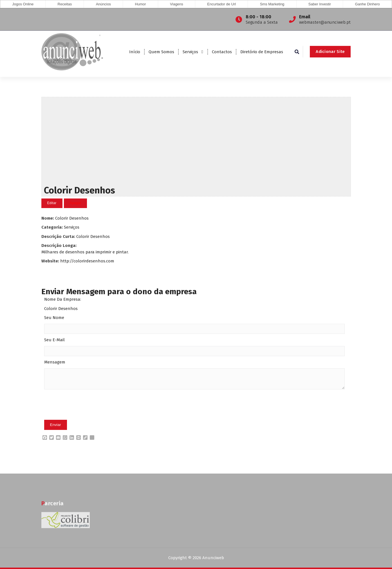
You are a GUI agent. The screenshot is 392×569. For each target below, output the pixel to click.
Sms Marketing (272, 4)
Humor (141, 4)
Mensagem (55, 362)
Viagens (177, 4)
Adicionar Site (330, 52)
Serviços (190, 52)
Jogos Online (23, 4)
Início (135, 52)
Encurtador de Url (221, 4)
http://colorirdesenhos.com (87, 261)
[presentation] (87, 413)
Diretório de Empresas (262, 52)
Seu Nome (54, 318)
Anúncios (103, 4)
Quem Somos (161, 52)
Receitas (65, 4)
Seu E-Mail (54, 340)
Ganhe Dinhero (368, 4)
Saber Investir (320, 4)
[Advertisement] (196, 140)
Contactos (222, 52)
